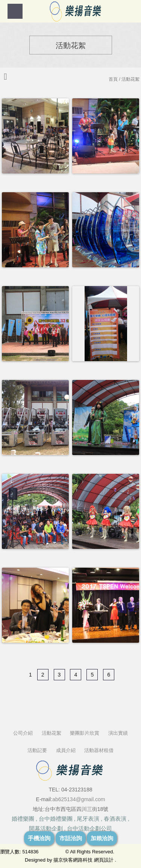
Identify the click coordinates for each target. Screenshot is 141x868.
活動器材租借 (99, 750)
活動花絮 (52, 733)
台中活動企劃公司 (89, 828)
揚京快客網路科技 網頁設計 (83, 860)
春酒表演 (115, 819)
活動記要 (37, 750)
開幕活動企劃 (46, 828)
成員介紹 (66, 750)
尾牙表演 (88, 819)
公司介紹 (23, 733)
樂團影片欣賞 (85, 733)
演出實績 (118, 733)
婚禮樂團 (23, 819)
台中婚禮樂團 (56, 819)
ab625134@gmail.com (79, 799)
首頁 (113, 79)
